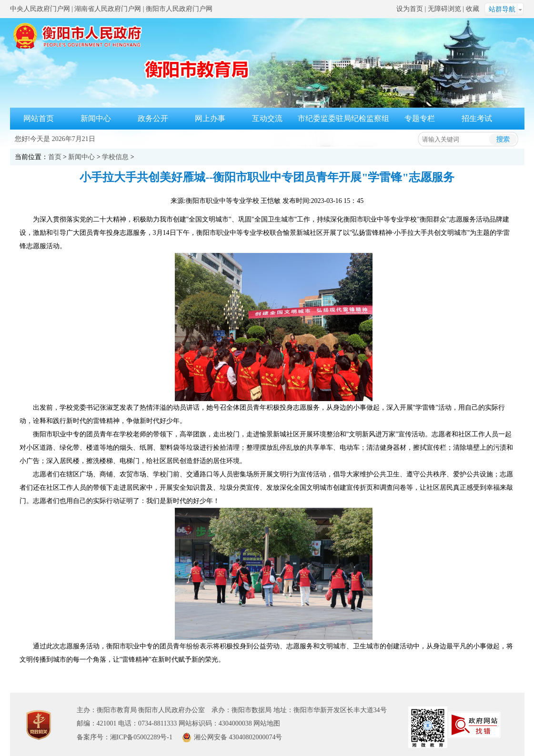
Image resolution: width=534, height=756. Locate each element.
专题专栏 (420, 118)
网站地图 (267, 723)
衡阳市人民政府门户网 (179, 9)
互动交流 (267, 118)
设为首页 (410, 9)
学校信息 (115, 157)
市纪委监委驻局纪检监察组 (343, 118)
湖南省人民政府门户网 (108, 9)
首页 (55, 157)
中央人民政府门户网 (40, 9)
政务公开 (153, 118)
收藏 (473, 9)
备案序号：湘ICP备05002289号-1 (125, 737)
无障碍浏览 (444, 9)
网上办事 (210, 118)
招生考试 (477, 118)
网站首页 (39, 118)
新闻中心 (96, 118)
